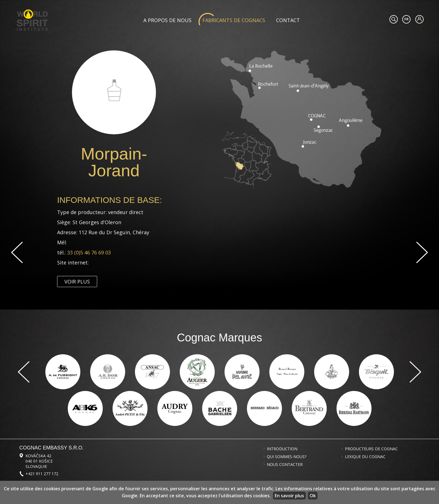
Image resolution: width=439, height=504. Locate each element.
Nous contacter (285, 465)
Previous (17, 252)
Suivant (422, 252)
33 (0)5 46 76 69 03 (89, 252)
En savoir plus (289, 496)
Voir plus (77, 282)
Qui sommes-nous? (287, 457)
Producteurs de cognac (371, 449)
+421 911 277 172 (42, 474)
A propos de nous (167, 20)
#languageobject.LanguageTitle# (406, 19)
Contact (288, 20)
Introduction (282, 449)
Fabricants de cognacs (234, 20)
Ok (313, 496)
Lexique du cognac (365, 457)
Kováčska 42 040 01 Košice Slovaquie (39, 461)
